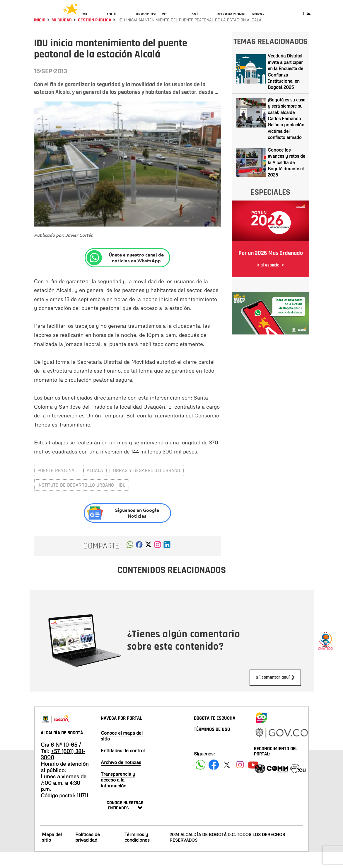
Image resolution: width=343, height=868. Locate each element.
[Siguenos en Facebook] (200, 780)
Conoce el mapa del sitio (122, 752)
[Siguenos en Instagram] (240, 780)
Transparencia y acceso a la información (118, 796)
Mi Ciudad (62, 36)
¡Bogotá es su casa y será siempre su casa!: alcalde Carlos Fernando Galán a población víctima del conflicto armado (286, 134)
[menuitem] (92, 19)
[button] (130, 562)
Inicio (40, 36)
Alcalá (95, 486)
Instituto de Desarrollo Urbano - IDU (82, 501)
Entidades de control (123, 766)
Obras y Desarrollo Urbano (147, 486)
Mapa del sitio (52, 853)
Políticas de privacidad (88, 853)
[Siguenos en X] (227, 780)
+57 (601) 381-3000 (63, 770)
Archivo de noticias (121, 778)
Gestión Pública (95, 36)
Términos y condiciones (137, 853)
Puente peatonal (57, 486)
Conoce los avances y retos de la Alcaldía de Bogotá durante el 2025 (286, 178)
